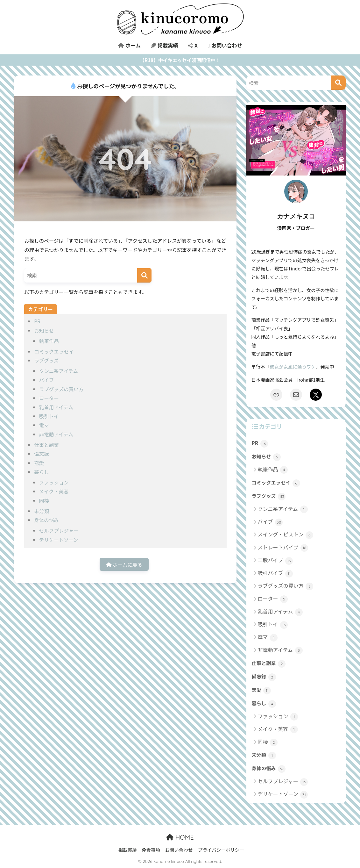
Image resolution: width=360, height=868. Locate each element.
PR (37, 321)
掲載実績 (165, 45)
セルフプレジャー (59, 530)
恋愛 (39, 463)
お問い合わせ (225, 45)
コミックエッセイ (54, 351)
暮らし (42, 472)
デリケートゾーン (59, 540)
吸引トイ (49, 416)
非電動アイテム (56, 434)
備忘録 (42, 454)
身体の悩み (46, 520)
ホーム (129, 45)
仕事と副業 (46, 445)
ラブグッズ (46, 360)
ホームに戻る (124, 564)
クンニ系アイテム (59, 371)
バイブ (47, 380)
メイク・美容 (54, 491)
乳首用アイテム (56, 407)
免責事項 (151, 850)
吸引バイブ (275, 573)
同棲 (44, 500)
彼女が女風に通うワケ (293, 366)
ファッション (54, 482)
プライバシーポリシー (221, 850)
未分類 (42, 511)
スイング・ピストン (286, 535)
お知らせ (44, 330)
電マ (44, 425)
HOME (180, 837)
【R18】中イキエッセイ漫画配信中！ (180, 60)
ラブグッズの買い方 (61, 389)
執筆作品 (49, 341)
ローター (49, 398)
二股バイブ (275, 560)
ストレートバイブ (283, 548)
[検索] (144, 275)
